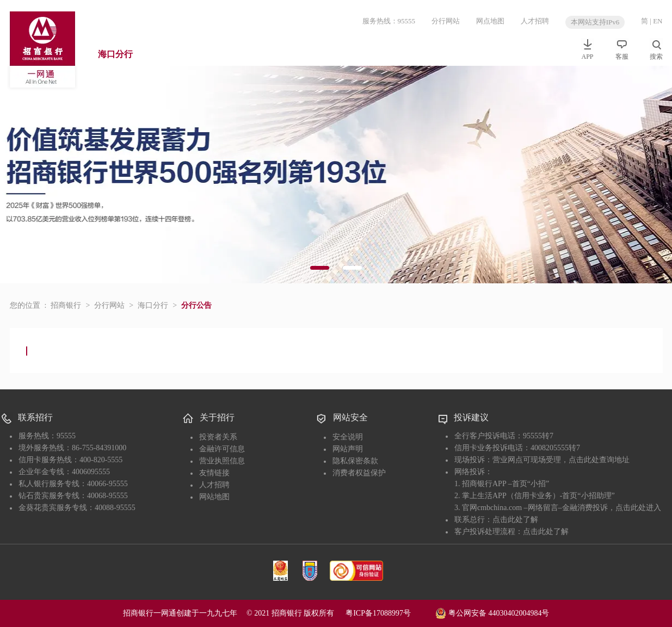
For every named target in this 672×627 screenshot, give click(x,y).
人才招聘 (535, 21)
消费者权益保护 (359, 473)
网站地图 (214, 497)
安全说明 (348, 437)
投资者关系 (218, 437)
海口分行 (115, 54)
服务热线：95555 (389, 21)
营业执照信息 (222, 461)
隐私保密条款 (355, 461)
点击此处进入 (638, 508)
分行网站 (446, 21)
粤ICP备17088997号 (390, 613)
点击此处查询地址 (599, 460)
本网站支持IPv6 (595, 22)
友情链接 (214, 473)
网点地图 (490, 21)
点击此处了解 (515, 520)
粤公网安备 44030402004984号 (492, 612)
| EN (656, 21)
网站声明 (348, 449)
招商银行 (66, 305)
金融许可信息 (222, 449)
